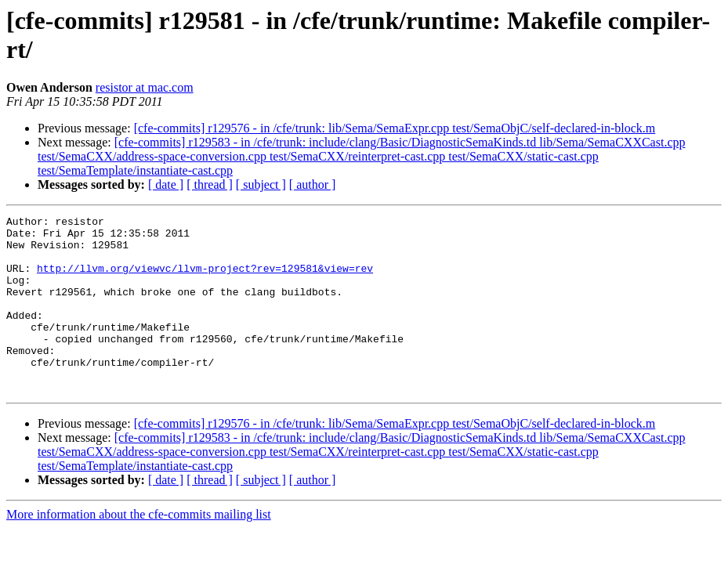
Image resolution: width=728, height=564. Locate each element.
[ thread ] (210, 184)
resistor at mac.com (145, 87)
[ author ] (313, 184)
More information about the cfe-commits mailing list (139, 550)
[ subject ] (261, 184)
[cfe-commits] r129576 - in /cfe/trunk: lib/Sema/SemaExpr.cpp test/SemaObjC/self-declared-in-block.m (395, 128)
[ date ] (166, 184)
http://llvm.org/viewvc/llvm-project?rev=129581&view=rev (205, 280)
